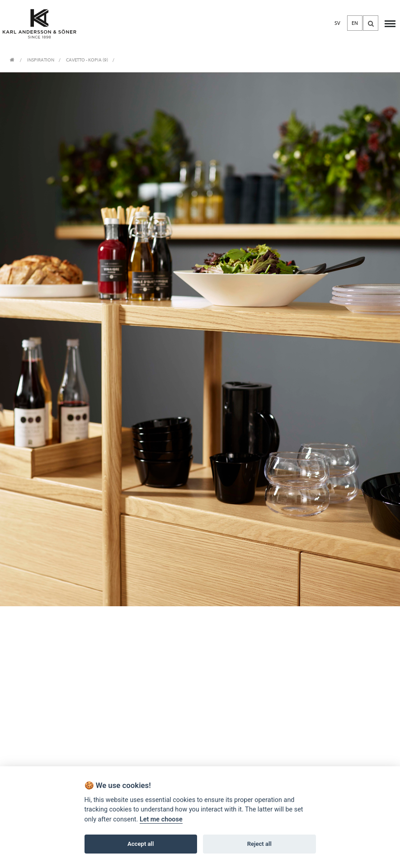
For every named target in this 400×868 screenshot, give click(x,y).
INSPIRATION (41, 60)
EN (355, 23)
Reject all (259, 844)
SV (337, 23)
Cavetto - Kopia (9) (87, 60)
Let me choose (161, 819)
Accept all (141, 844)
